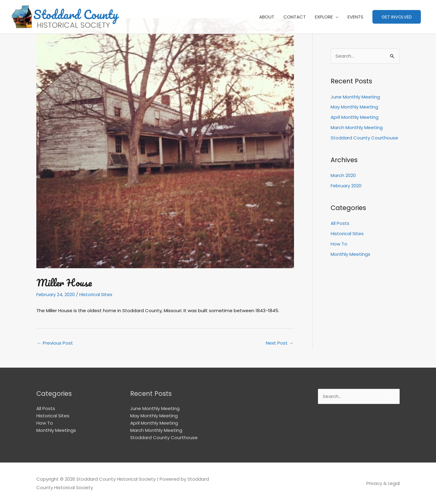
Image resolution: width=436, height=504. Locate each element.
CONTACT (295, 17)
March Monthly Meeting (357, 127)
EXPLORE (324, 17)
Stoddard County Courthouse (364, 138)
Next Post (280, 343)
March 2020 (343, 175)
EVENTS (355, 17)
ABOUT (267, 17)
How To (339, 244)
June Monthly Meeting (355, 97)
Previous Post (55, 343)
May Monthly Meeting (354, 107)
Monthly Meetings (350, 254)
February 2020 (346, 186)
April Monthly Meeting (355, 117)
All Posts (340, 223)
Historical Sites (96, 294)
